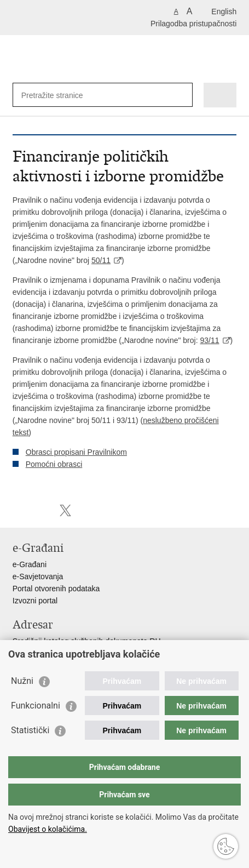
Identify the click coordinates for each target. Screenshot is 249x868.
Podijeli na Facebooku (42, 510)
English (224, 12)
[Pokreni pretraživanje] (182, 95)
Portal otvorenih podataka (56, 589)
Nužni (22, 681)
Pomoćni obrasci (54, 464)
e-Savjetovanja (38, 576)
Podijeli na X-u (65, 510)
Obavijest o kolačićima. (48, 829)
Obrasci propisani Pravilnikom (76, 452)
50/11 (101, 260)
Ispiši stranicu (18, 510)
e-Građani (30, 564)
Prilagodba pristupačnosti (193, 24)
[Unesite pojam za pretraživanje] (61, 95)
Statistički (30, 730)
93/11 (209, 340)
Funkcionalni (36, 706)
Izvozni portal (35, 601)
